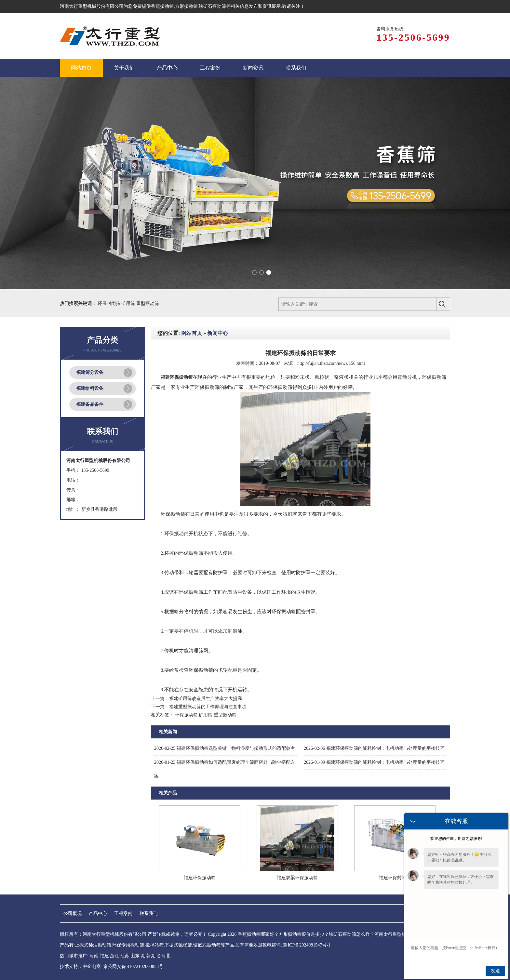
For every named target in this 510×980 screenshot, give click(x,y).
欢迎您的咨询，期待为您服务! (456, 839)
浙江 (114, 956)
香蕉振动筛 (162, 6)
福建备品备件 (90, 404)
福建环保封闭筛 (395, 878)
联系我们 (149, 914)
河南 (94, 956)
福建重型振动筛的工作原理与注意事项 (208, 707)
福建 (104, 956)
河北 (166, 956)
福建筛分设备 (90, 372)
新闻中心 (218, 333)
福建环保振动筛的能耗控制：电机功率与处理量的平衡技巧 (374, 748)
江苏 (125, 956)
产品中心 (98, 914)
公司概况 (73, 914)
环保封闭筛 (110, 304)
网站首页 (192, 333)
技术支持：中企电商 (80, 967)
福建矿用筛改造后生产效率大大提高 (206, 699)
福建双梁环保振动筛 (297, 878)
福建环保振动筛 (200, 878)
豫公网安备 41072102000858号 (133, 967)
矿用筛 (129, 304)
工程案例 (123, 914)
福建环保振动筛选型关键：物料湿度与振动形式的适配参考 (225, 748)
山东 (135, 956)
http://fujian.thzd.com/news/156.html (331, 363)
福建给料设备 (90, 388)
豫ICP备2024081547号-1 (307, 945)
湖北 (155, 956)
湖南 (145, 956)
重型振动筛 (148, 304)
